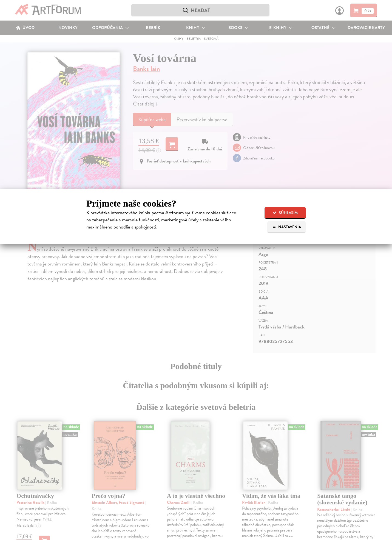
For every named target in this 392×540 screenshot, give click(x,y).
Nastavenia (287, 227)
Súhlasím (285, 213)
